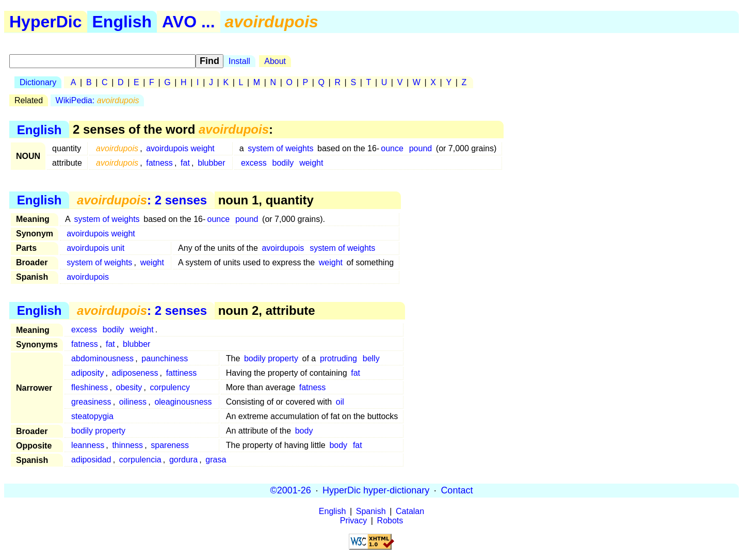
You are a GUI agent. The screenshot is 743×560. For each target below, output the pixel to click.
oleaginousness (183, 402)
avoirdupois (283, 248)
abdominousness (102, 358)
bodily (283, 163)
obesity (129, 387)
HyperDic (46, 22)
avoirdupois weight (180, 148)
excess (254, 163)
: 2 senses (142, 200)
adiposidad (91, 460)
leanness (88, 445)
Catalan (410, 511)
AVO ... (189, 22)
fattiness (182, 373)
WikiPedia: (98, 100)
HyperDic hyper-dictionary (376, 490)
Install (239, 61)
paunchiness (165, 358)
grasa (216, 460)
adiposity (87, 373)
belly (371, 358)
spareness (170, 445)
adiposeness (135, 373)
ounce (392, 148)
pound (421, 148)
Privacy (353, 521)
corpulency (170, 387)
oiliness (133, 402)
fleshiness (90, 387)
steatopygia (92, 416)
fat (185, 163)
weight (311, 163)
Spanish (371, 511)
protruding (338, 358)
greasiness (91, 402)
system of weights (280, 148)
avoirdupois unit (95, 248)
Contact (457, 490)
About (275, 61)
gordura (183, 460)
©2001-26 (291, 490)
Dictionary (38, 82)
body (304, 431)
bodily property (271, 358)
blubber (211, 163)
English (122, 22)
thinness (127, 445)
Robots (390, 521)
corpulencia (140, 460)
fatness (159, 163)
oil (340, 402)
